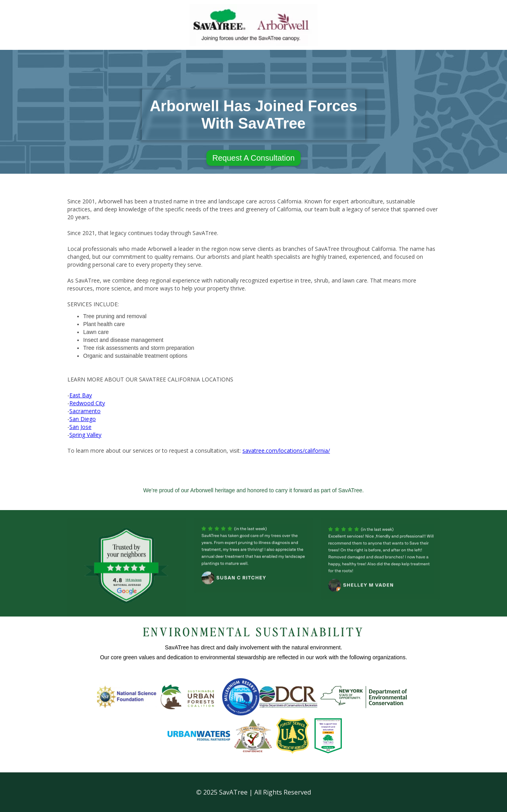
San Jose (80, 427)
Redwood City (87, 403)
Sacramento (85, 411)
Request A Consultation (253, 158)
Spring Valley (85, 435)
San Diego (83, 419)
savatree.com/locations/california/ (286, 451)
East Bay (81, 395)
